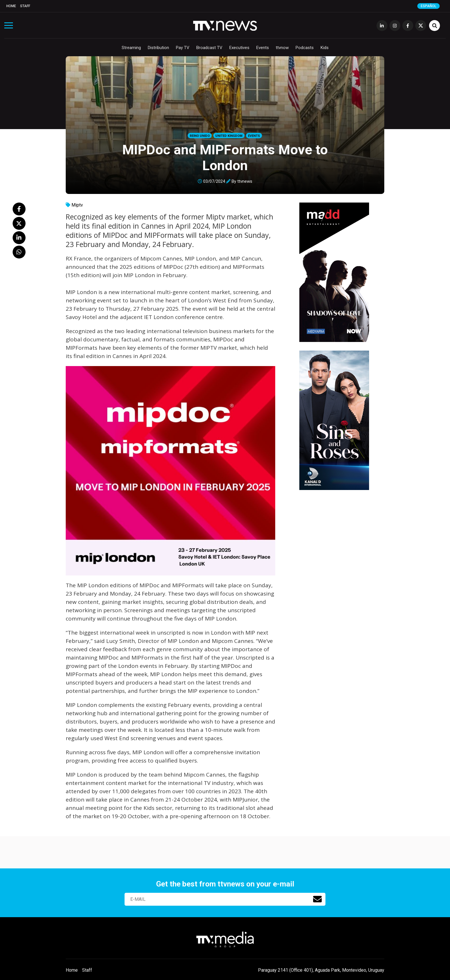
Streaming (131, 48)
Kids (325, 48)
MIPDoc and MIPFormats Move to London (225, 157)
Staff (25, 6)
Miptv (77, 205)
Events (263, 48)
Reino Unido (200, 136)
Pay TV (183, 48)
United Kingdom (229, 136)
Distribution (158, 48)
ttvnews (245, 181)
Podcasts (305, 48)
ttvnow (282, 48)
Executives (239, 48)
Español (428, 6)
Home (11, 6)
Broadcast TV (209, 48)
